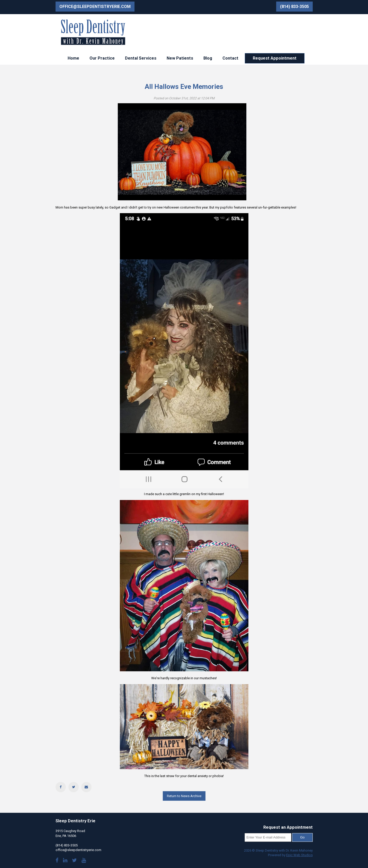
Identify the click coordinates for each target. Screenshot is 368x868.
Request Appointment (275, 58)
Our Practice (102, 58)
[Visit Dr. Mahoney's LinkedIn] (65, 861)
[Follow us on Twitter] (74, 861)
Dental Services (141, 58)
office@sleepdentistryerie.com (95, 7)
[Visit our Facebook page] (57, 861)
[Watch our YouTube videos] (84, 861)
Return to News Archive (184, 796)
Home (73, 58)
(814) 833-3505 (294, 7)
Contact (230, 58)
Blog (208, 58)
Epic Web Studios (299, 855)
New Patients (180, 58)
